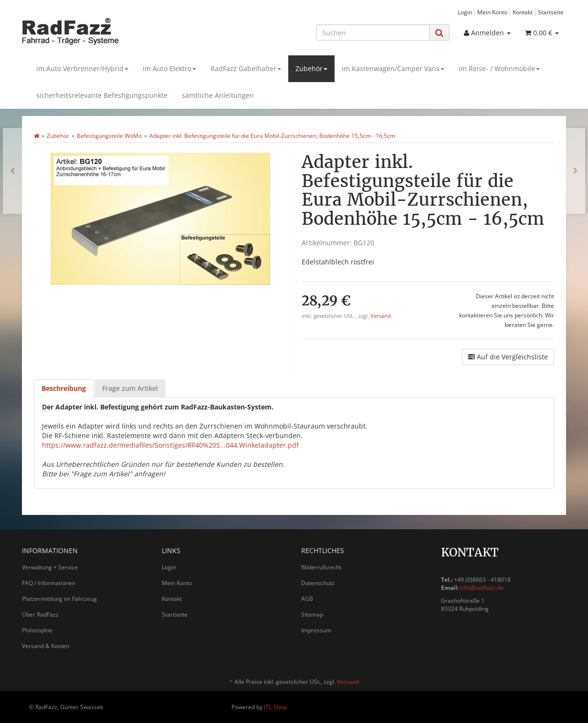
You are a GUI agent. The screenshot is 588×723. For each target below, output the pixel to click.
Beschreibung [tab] (64, 388)
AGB (307, 599)
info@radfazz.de (482, 588)
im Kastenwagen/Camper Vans (393, 68)
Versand (381, 316)
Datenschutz (318, 583)
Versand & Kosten (46, 646)
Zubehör (311, 68)
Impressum (316, 630)
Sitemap (312, 614)
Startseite (551, 12)
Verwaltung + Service (50, 567)
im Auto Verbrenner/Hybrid (82, 68)
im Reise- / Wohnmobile (499, 68)
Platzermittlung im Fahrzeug (59, 599)
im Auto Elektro (169, 68)
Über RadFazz (40, 614)
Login (465, 12)
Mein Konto (492, 12)
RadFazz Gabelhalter (246, 68)
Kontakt (523, 12)
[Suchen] (373, 32)
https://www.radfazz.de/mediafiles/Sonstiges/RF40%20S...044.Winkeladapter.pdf (170, 445)
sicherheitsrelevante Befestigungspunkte (102, 95)
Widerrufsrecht (321, 567)
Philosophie (37, 630)
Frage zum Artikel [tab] (130, 388)
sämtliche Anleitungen (218, 95)
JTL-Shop (275, 707)
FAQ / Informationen (49, 583)
